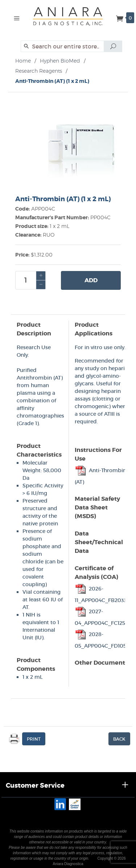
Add (91, 280)
